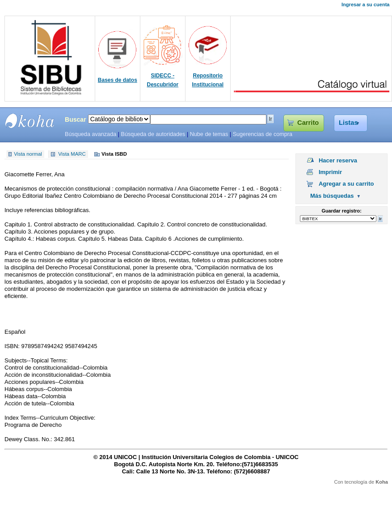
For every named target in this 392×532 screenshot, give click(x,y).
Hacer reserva (338, 160)
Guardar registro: (342, 211)
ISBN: (13, 346)
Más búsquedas (332, 196)
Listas (348, 123)
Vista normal (28, 154)
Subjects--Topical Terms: (36, 360)
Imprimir (330, 172)
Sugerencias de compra (263, 134)
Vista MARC (72, 154)
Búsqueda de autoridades (153, 134)
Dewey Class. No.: (29, 439)
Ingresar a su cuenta (365, 4)
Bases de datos (118, 80)
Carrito (308, 123)
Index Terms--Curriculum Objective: (50, 418)
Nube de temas (209, 134)
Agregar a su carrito (346, 184)
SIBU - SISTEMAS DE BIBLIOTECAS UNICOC (30, 121)
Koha (382, 482)
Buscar (76, 119)
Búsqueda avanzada (91, 134)
